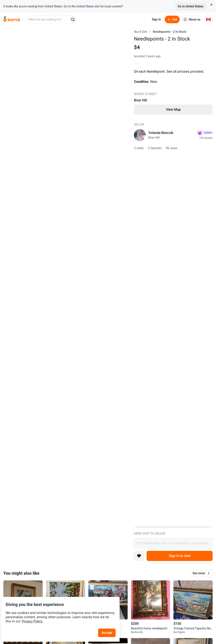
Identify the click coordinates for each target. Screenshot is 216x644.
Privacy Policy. (57, 611)
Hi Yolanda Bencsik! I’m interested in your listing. (173, 543)
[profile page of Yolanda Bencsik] (140, 135)
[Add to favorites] (139, 556)
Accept (109, 623)
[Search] (73, 19)
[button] (201, 573)
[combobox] (48, 19)
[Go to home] (12, 19)
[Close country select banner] (211, 5)
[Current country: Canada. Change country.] (208, 19)
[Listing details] (173, 279)
